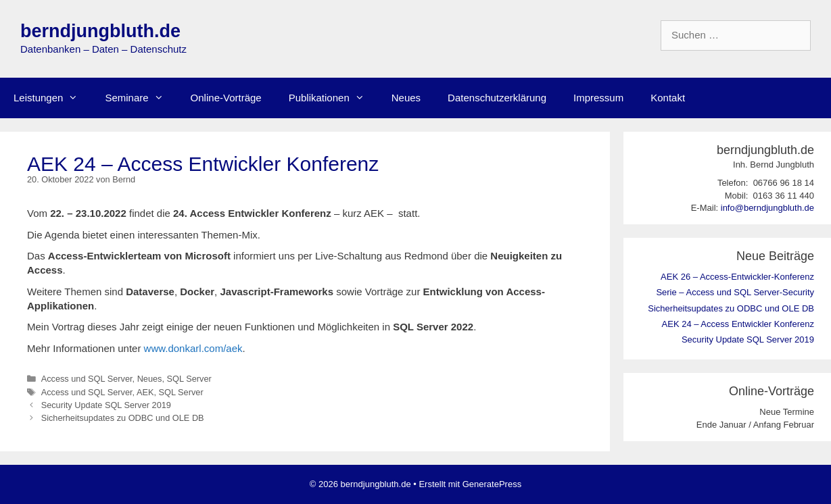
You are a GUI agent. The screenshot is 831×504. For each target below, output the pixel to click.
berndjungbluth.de (100, 31)
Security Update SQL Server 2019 (106, 405)
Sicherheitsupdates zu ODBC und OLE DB (123, 418)
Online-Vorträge (226, 98)
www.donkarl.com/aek (193, 348)
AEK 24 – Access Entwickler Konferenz (738, 324)
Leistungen (52, 98)
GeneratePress (492, 484)
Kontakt (668, 98)
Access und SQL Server (87, 379)
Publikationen (333, 98)
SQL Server (189, 379)
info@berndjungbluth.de (767, 208)
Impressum (598, 98)
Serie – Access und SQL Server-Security (735, 292)
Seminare (141, 98)
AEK (145, 392)
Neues (406, 98)
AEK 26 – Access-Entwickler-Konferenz (737, 277)
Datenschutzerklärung (497, 98)
